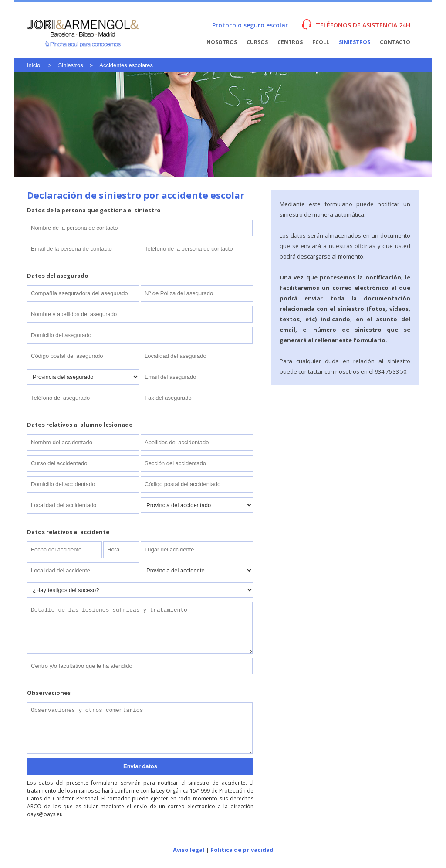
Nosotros (222, 42)
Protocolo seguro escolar (250, 25)
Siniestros (355, 42)
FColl (321, 42)
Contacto (395, 42)
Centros (290, 42)
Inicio (34, 65)
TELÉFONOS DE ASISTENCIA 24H (363, 25)
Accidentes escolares (126, 65)
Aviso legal (189, 850)
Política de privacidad (242, 850)
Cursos (257, 42)
